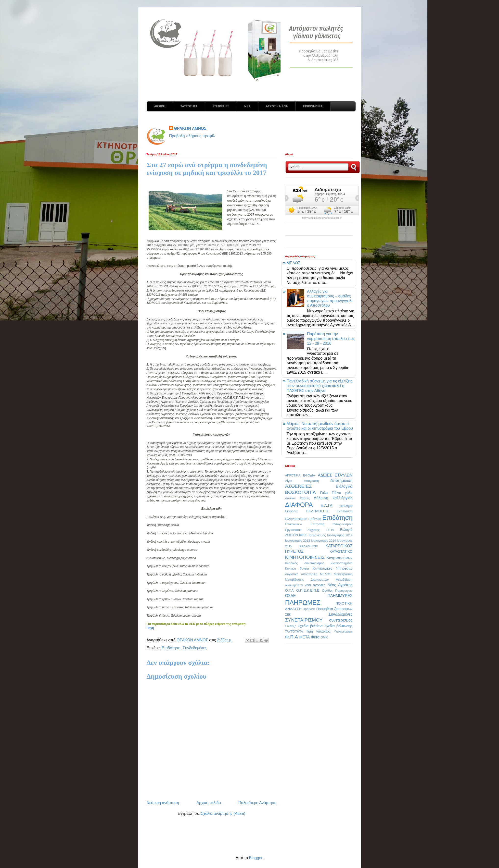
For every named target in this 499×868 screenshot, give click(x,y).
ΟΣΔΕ (291, 596)
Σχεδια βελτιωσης (338, 626)
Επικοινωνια (294, 524)
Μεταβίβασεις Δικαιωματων (307, 580)
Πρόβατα (309, 609)
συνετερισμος (341, 620)
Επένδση (315, 519)
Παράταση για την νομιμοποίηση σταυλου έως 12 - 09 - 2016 (331, 338)
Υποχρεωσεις (343, 631)
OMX (324, 637)
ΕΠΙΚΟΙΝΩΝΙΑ (313, 106)
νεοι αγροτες (315, 585)
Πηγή (150, 628)
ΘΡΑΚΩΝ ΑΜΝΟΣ (190, 128)
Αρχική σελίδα (209, 803)
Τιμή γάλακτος (318, 631)
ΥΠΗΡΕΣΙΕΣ (221, 106)
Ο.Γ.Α (289, 590)
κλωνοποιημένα (342, 563)
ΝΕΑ (248, 106)
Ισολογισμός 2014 (323, 541)
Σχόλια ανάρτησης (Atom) (223, 813)
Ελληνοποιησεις (296, 519)
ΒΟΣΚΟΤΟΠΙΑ (301, 492)
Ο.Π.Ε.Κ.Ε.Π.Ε (308, 590)
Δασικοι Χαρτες (297, 498)
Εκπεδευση (345, 511)
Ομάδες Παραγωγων (337, 591)
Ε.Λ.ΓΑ (326, 506)
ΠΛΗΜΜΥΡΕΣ (340, 596)
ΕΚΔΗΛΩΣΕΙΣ (317, 511)
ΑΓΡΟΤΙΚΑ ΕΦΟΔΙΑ (300, 475)
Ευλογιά (346, 530)
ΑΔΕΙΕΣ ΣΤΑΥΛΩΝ (335, 475)
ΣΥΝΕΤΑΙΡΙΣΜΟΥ (304, 620)
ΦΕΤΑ (304, 637)
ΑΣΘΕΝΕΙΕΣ (299, 486)
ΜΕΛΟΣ (294, 263)
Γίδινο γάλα (342, 493)
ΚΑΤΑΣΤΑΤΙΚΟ (341, 551)
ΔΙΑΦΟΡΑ (299, 505)
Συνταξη (291, 626)
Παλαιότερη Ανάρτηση (257, 803)
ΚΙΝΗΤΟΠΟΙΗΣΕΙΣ (305, 557)
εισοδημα (346, 506)
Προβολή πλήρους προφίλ (192, 136)
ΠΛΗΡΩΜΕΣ (303, 602)
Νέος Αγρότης (340, 585)
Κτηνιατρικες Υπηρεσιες (333, 568)
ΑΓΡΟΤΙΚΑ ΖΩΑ (277, 106)
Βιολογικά (344, 486)
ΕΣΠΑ (330, 530)
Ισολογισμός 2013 (298, 541)
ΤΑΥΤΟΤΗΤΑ (189, 106)
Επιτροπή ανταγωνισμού (331, 524)
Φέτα (315, 637)
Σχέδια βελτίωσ (310, 626)
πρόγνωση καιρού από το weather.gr (322, 218)
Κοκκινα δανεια (297, 568)
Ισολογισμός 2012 (340, 535)
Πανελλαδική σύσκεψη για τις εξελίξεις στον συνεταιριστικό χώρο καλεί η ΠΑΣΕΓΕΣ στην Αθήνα (320, 386)
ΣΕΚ (288, 615)
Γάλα (324, 493)
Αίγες (289, 481)
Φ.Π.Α (292, 637)
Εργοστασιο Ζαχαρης (302, 530)
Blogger (256, 858)
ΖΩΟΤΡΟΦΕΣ (296, 535)
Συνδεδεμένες (195, 648)
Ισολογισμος (317, 535)
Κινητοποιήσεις (339, 557)
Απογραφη (311, 481)
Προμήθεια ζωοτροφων (334, 609)
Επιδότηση (171, 648)
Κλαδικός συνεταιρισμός (305, 563)
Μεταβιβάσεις (343, 574)
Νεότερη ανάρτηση (163, 803)
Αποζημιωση (341, 481)
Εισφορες (292, 511)
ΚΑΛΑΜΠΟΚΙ (309, 546)
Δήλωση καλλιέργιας (333, 498)
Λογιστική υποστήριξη (301, 574)
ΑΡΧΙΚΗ (160, 106)
